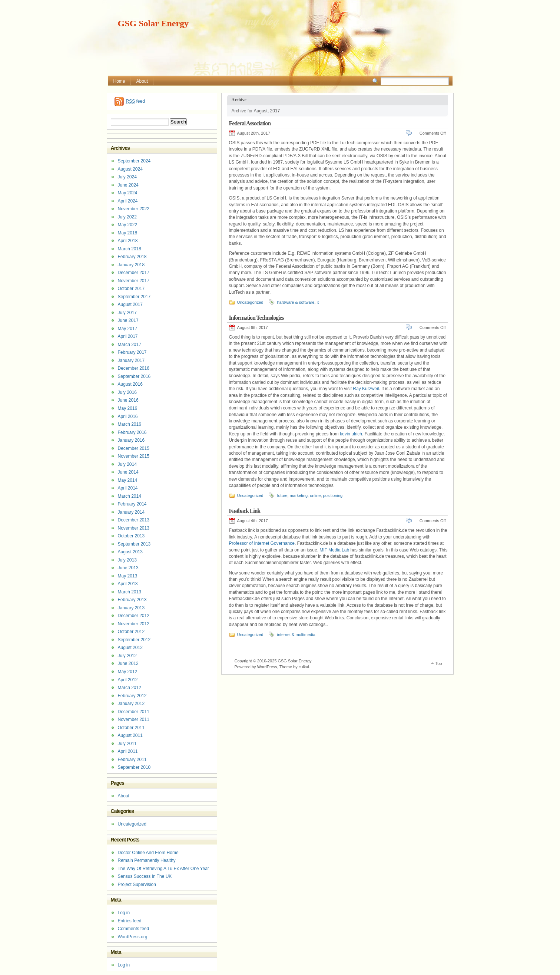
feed (135, 101)
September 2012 (134, 640)
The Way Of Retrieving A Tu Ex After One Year (163, 869)
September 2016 (134, 376)
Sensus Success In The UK (145, 876)
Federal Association (250, 123)
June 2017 (128, 320)
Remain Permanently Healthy (147, 860)
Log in (124, 913)
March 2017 (130, 345)
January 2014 (131, 512)
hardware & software (296, 302)
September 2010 (134, 767)
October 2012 (131, 632)
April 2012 (128, 680)
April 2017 (128, 336)
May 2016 (128, 408)
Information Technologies (256, 318)
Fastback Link (245, 511)
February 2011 (132, 760)
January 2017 (131, 360)
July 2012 (127, 656)
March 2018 (130, 249)
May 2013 (128, 576)
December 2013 (134, 520)
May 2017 (128, 329)
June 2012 (128, 663)
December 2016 (134, 368)
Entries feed (130, 921)
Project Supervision (137, 885)
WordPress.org (133, 937)
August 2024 (130, 169)
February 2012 (132, 696)
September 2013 (134, 544)
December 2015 (134, 448)
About (142, 81)
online (315, 495)
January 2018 (131, 265)
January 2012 (131, 704)
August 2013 (130, 552)
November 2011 (134, 719)
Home (119, 81)
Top (439, 663)
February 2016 (132, 432)
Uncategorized (250, 302)
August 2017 (130, 304)
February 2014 (132, 504)
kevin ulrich (351, 434)
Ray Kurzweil (366, 389)
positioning (333, 495)
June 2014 (128, 472)
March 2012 (130, 688)
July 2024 (127, 177)
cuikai (304, 667)
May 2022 (128, 225)
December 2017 (134, 273)
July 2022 (127, 217)
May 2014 (128, 480)
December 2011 (134, 712)
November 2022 (134, 209)
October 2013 (131, 536)
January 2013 (131, 608)
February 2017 (132, 352)
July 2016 (127, 392)
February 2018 (132, 257)
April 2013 (128, 584)
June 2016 (128, 400)
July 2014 (127, 464)
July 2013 (127, 560)
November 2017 (134, 281)
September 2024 (134, 161)
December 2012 (134, 616)
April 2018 (128, 241)
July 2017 (127, 313)
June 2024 (128, 185)
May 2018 (128, 233)
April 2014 (128, 488)
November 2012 (134, 624)
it (318, 302)
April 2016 (128, 416)
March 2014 (130, 496)
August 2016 (130, 384)
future (282, 495)
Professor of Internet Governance (262, 543)
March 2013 (130, 592)
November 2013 (134, 528)
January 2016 (131, 440)
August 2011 (130, 735)
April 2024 (128, 201)
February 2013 (132, 600)
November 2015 (134, 456)
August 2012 (130, 648)
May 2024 (128, 193)
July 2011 (127, 744)
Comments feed (134, 929)
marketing (299, 495)
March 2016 (130, 424)
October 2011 (131, 728)
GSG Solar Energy (153, 23)
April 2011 (128, 751)
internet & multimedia (296, 635)
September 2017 (134, 297)
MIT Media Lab (334, 550)
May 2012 (128, 672)
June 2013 (128, 568)
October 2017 (131, 289)
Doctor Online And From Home (148, 853)
